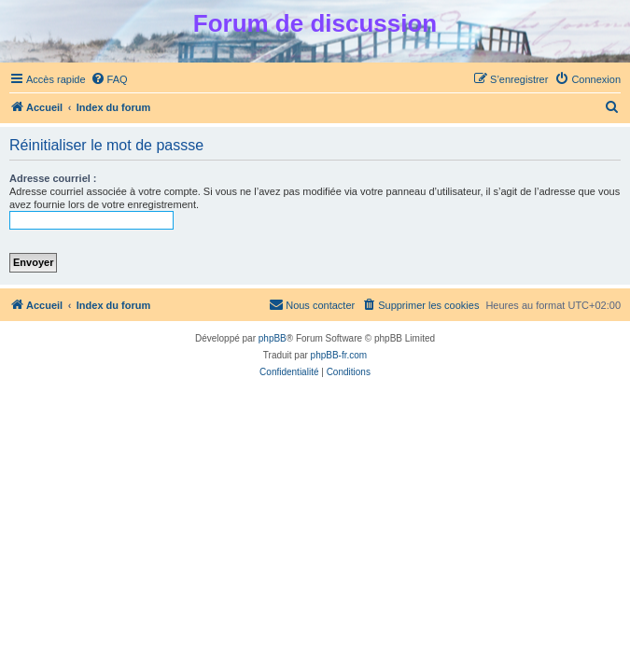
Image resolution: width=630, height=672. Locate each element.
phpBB (273, 338)
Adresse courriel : (53, 178)
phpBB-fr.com (339, 355)
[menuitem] (109, 79)
